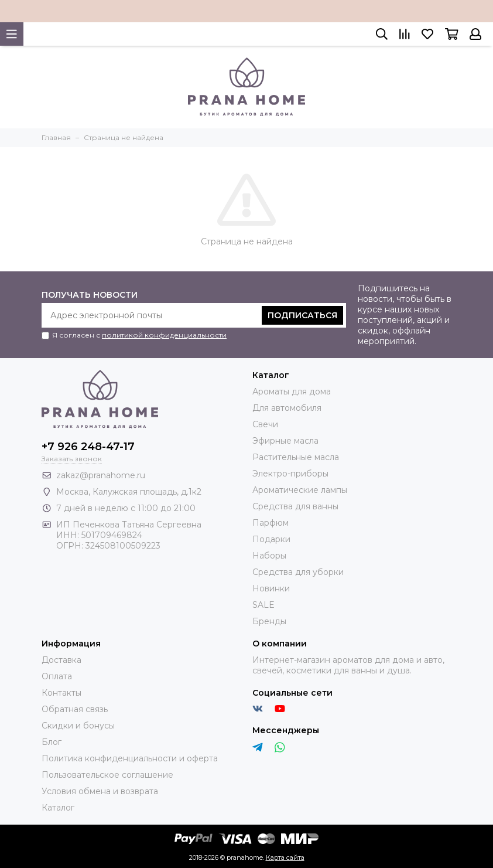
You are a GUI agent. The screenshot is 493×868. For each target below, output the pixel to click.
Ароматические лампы (300, 490)
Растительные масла (296, 457)
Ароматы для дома (292, 392)
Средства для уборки (298, 572)
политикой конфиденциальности (164, 335)
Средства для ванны (295, 506)
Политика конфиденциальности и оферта (130, 758)
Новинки (271, 588)
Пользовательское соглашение (107, 775)
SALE (263, 605)
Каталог (58, 808)
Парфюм (271, 523)
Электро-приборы (290, 474)
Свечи (265, 424)
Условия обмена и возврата (100, 791)
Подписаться (302, 315)
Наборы (269, 556)
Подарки (271, 539)
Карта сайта (285, 857)
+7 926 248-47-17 (88, 447)
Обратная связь (75, 709)
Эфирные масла (285, 441)
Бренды (269, 621)
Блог (52, 742)
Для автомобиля (287, 408)
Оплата (57, 676)
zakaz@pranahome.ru (101, 475)
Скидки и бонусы (78, 726)
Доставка (61, 660)
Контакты (61, 693)
